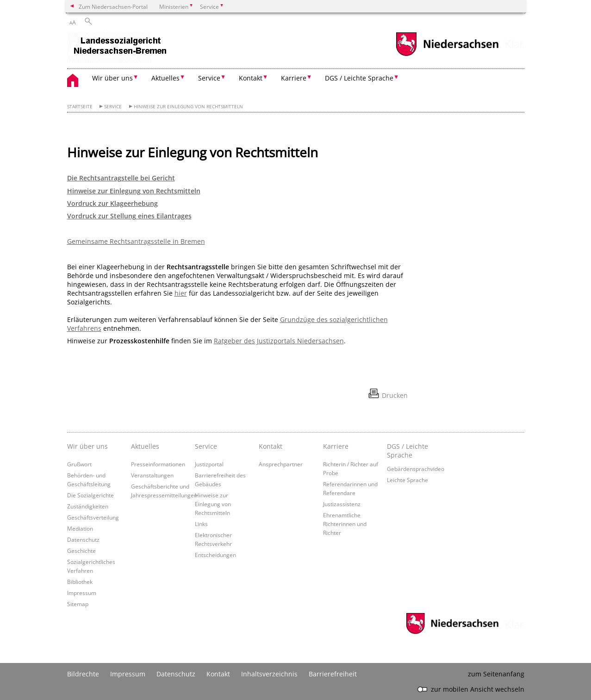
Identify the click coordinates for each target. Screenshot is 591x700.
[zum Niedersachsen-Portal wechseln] (447, 55)
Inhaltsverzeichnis (269, 674)
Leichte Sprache (407, 480)
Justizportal (209, 464)
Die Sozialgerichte (90, 495)
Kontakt (271, 446)
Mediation (80, 528)
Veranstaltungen (152, 475)
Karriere (336, 446)
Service (113, 107)
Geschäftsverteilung (93, 517)
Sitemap (78, 604)
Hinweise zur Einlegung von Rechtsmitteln (188, 107)
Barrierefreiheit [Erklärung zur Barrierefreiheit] (333, 674)
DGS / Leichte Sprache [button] (359, 78)
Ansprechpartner (281, 464)
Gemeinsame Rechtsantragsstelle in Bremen (136, 241)
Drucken (395, 395)
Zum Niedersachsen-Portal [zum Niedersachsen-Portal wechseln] (113, 6)
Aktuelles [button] (165, 78)
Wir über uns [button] (112, 78)
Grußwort (79, 464)
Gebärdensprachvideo (416, 469)
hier (181, 293)
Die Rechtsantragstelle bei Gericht (121, 178)
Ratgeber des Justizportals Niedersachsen (279, 341)
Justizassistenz (342, 504)
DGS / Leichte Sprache (407, 451)
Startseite (80, 107)
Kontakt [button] (251, 78)
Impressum (82, 593)
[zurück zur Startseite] (118, 48)
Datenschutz (83, 539)
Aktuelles (145, 446)
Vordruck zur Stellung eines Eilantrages (129, 216)
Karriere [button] (294, 78)
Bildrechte (83, 674)
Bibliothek (80, 582)
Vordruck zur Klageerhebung (112, 203)
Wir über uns (87, 446)
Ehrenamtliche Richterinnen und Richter (345, 524)
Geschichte (81, 551)
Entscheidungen (215, 555)
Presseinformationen (158, 464)
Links (201, 524)
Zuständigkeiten (88, 506)
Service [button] (209, 78)
